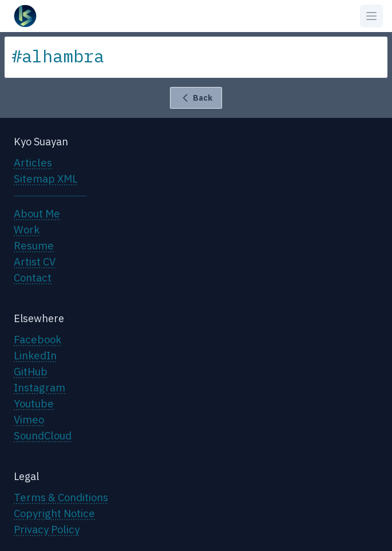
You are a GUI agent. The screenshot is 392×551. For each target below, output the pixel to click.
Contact (33, 278)
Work (27, 229)
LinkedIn (35, 355)
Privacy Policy (47, 529)
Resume (34, 245)
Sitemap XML (46, 179)
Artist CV (35, 261)
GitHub (31, 371)
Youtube (34, 403)
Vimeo (29, 419)
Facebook (37, 339)
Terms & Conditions (61, 497)
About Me (37, 213)
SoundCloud (43, 435)
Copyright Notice (54, 513)
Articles (33, 162)
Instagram (39, 387)
